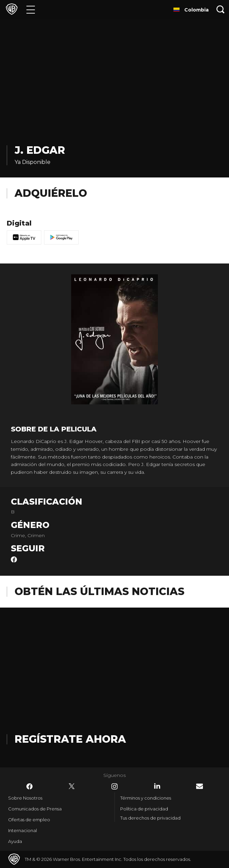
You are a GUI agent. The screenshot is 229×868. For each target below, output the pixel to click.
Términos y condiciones (146, 798)
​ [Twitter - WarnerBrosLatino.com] (72, 786)
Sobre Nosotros (25, 798)
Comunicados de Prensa (35, 809)
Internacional (23, 830)
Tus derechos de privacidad (150, 818)
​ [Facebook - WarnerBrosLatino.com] (29, 786)
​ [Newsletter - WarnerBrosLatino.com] (200, 786)
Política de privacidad (144, 809)
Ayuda (15, 841)
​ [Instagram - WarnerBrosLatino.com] (114, 786)
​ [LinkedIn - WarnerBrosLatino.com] (157, 786)
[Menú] (31, 9)
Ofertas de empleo (29, 820)
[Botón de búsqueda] (221, 9)
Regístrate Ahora (70, 739)
